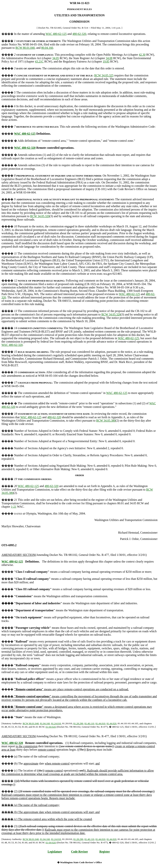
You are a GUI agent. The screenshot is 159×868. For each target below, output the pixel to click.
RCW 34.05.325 (104, 75)
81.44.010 (100, 723)
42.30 (142, 55)
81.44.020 (112, 723)
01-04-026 (51, 727)
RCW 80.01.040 (25, 48)
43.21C (39, 61)
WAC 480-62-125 (56, 34)
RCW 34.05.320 (40, 216)
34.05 (56, 58)
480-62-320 (79, 34)
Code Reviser (79, 852)
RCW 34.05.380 (106, 421)
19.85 (106, 61)
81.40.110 (89, 723)
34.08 (109, 58)
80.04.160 (47, 48)
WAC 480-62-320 (25, 148)
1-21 (14, 507)
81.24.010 (56, 723)
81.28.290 (78, 723)
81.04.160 (45, 723)
